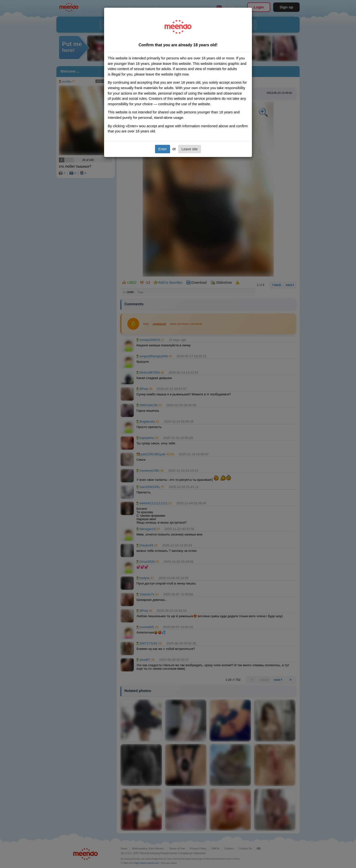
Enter (162, 149)
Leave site (190, 149)
